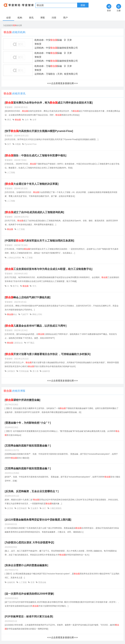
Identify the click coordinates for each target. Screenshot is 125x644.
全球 (34, 120)
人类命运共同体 (14, 258)
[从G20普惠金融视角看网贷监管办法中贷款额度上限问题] (38, 520)
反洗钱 (10, 508)
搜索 (83, 5)
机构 (20, 18)
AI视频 (18, 144)
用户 (65, 18)
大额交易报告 (56, 508)
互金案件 (34, 508)
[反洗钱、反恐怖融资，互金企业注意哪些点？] (32, 491)
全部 (8, 18)
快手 (9, 144)
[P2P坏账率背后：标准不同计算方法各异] (29, 617)
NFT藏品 (30, 343)
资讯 (31, 18)
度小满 (35, 371)
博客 (43, 18)
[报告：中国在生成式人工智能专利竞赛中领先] (36, 155)
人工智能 (11, 173)
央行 (44, 508)
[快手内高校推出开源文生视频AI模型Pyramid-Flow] (39, 131)
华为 (34, 286)
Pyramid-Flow (30, 144)
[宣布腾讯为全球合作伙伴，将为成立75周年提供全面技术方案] (49, 103)
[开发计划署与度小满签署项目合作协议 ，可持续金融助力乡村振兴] (48, 354)
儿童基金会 (15, 343)
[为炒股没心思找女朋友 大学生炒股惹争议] (29, 542)
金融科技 (46, 371)
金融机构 (11, 582)
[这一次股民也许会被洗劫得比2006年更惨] (29, 594)
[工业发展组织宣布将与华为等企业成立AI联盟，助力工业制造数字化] (49, 269)
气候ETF (25, 314)
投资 (32, 582)
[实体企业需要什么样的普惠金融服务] (26, 565)
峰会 (12, 314)
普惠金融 (42, 582)
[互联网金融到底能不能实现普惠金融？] (28, 446)
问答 (54, 18)
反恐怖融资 (22, 508)
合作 (27, 120)
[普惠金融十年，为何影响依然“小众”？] (28, 423)
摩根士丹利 (37, 314)
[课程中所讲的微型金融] (23, 400)
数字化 (16, 286)
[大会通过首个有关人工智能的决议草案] (32, 184)
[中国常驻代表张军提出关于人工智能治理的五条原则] (39, 241)
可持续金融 (24, 371)
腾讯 (9, 120)
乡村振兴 (11, 371)
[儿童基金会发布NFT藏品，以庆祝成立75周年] (36, 326)
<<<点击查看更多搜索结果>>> (62, 83)
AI (8, 286)
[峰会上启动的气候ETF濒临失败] (28, 297)
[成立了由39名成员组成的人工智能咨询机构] (34, 212)
